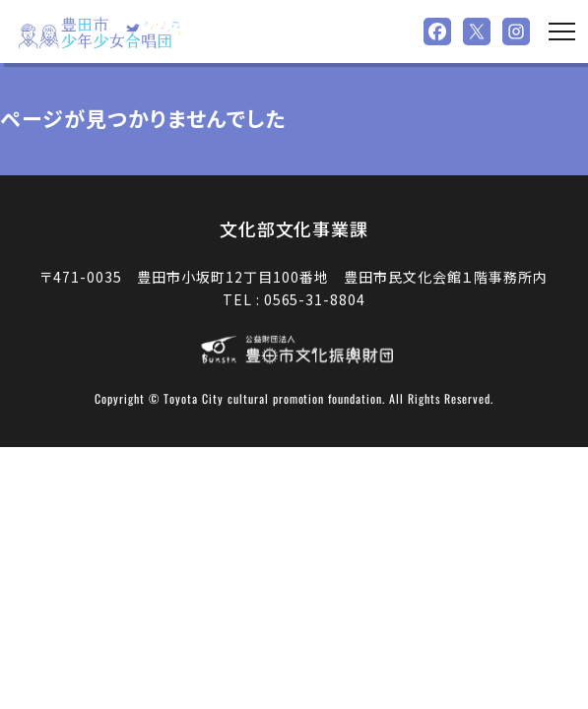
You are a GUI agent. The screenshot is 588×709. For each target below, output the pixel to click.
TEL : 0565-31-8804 (294, 299)
